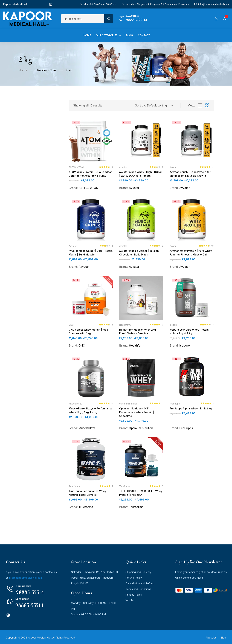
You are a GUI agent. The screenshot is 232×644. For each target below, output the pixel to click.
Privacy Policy (134, 594)
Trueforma (74, 485)
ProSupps (175, 405)
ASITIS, (72, 167)
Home (23, 70)
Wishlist (130, 599)
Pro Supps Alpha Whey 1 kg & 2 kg (190, 410)
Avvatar (123, 167)
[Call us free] (122, 19)
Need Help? (22, 598)
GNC (71, 326)
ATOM (80, 167)
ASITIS (83, 188)
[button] (160, 105)
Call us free (132, 16)
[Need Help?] (10, 600)
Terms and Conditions (138, 588)
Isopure (174, 326)
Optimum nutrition (128, 405)
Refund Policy (134, 577)
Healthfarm (125, 326)
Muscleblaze (76, 405)
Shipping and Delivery (138, 571)
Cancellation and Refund (140, 582)
